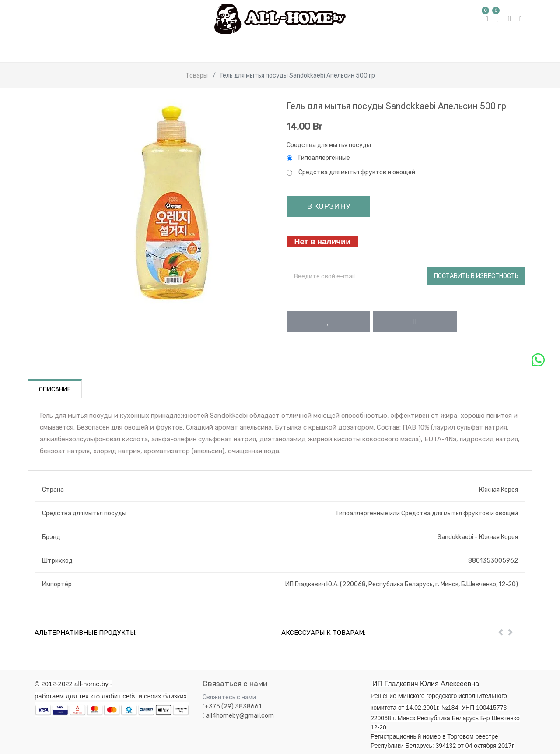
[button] (328, 321)
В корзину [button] (328, 206)
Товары (197, 76)
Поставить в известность (476, 276)
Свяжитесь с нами (229, 697)
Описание (55, 389)
